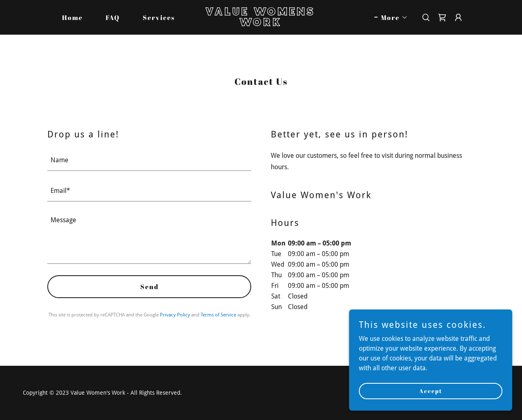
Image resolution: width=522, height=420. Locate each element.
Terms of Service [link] (218, 315)
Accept (431, 391)
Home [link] (72, 18)
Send (149, 287)
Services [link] (159, 18)
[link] (261, 24)
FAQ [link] (113, 18)
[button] (391, 18)
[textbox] (149, 160)
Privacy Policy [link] (175, 315)
